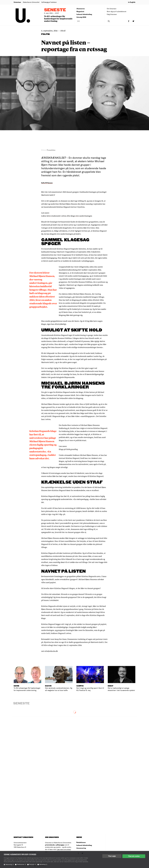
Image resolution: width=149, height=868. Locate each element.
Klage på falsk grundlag (68, 449)
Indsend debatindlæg (84, 14)
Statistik (33, 864)
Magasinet (80, 11)
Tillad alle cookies (134, 856)
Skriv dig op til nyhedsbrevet (117, 11)
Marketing (43, 864)
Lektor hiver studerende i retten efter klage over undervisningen (67, 216)
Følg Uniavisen (112, 14)
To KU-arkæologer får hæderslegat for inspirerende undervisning (58, 19)
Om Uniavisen (112, 9)
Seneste (55, 10)
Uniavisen (17, 2)
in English (132, 2)
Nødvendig (10, 864)
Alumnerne (81, 9)
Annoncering (81, 848)
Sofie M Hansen (47, 183)
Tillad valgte (112, 856)
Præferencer (22, 864)
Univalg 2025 (81, 17)
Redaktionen (81, 842)
